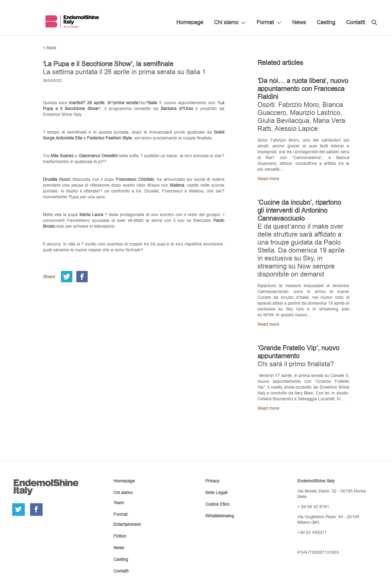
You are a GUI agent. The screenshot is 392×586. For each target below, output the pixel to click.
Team (119, 503)
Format (265, 22)
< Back (49, 48)
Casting (326, 22)
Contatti (356, 22)
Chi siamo (226, 22)
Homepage (190, 22)
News (299, 22)
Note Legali (216, 493)
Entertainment (127, 524)
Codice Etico (217, 504)
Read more (268, 179)
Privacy (212, 481)
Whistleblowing (220, 516)
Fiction (120, 536)
